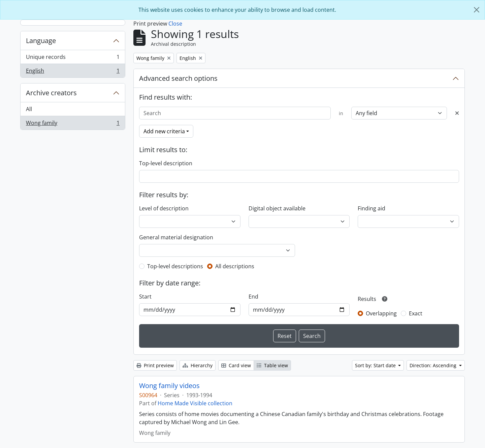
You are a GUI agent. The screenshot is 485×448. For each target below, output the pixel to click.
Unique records (73, 58)
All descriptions (235, 266)
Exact (416, 313)
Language (41, 41)
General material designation (176, 237)
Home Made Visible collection (195, 403)
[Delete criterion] (457, 113)
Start (145, 297)
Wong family (73, 124)
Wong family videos (169, 386)
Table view (272, 365)
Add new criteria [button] (164, 131)
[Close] (477, 10)
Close (175, 24)
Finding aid (371, 208)
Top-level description (166, 163)
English (73, 72)
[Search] (235, 113)
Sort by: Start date (376, 365)
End (253, 297)
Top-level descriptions (175, 266)
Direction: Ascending (434, 365)
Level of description (164, 208)
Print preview (155, 365)
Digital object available (277, 208)
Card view (236, 365)
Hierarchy (198, 365)
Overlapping (381, 313)
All (29, 109)
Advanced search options (178, 78)
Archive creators (51, 93)
